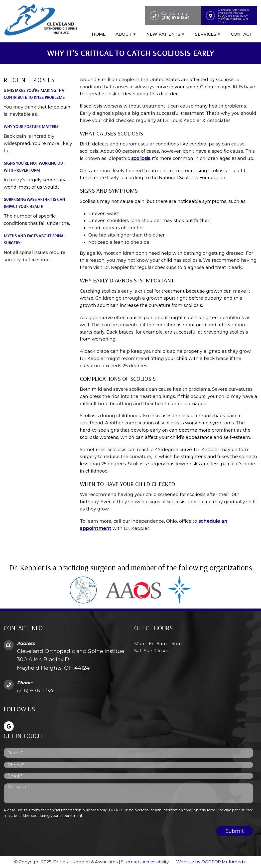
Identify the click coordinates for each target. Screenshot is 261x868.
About (124, 34)
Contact (242, 34)
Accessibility (156, 862)
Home (99, 34)
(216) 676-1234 (35, 690)
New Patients (163, 34)
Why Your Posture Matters (31, 126)
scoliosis (141, 158)
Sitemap (130, 862)
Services (206, 34)
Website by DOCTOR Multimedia (211, 862)
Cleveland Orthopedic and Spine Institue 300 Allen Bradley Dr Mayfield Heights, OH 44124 (71, 659)
